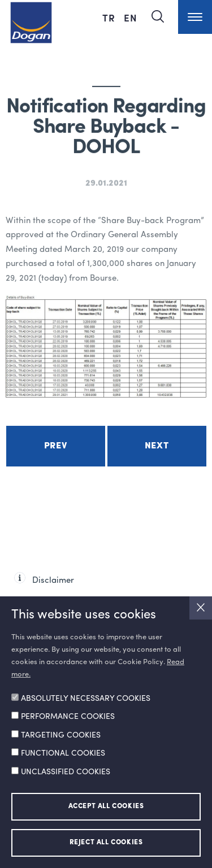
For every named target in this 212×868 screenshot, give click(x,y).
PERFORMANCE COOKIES (68, 717)
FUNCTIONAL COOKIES (63, 753)
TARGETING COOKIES (61, 735)
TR (110, 18)
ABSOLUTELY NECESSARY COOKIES (86, 699)
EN (131, 18)
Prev (55, 446)
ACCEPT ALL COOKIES (106, 806)
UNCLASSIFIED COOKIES (66, 772)
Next (157, 446)
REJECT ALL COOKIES (106, 843)
